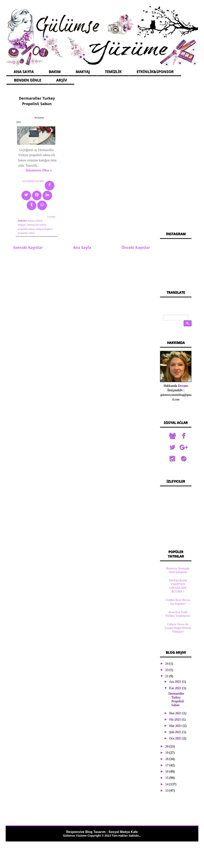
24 (167, 663)
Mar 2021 (176, 726)
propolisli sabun (34, 224)
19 (167, 752)
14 (167, 784)
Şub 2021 (176, 732)
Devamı (183, 386)
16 (167, 771)
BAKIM (55, 71)
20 (167, 746)
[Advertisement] (176, 157)
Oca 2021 (176, 738)
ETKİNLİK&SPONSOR (155, 71)
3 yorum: (48, 208)
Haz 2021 (176, 713)
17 (167, 765)
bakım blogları (24, 216)
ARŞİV (61, 80)
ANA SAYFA (24, 71)
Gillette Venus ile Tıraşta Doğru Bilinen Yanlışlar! (178, 628)
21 (167, 676)
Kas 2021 (176, 688)
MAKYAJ (83, 71)
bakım (30, 212)
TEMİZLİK (113, 71)
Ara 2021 (175, 681)
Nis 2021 (175, 719)
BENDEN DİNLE (27, 80)
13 (167, 790)
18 (167, 759)
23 (167, 670)
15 (167, 778)
